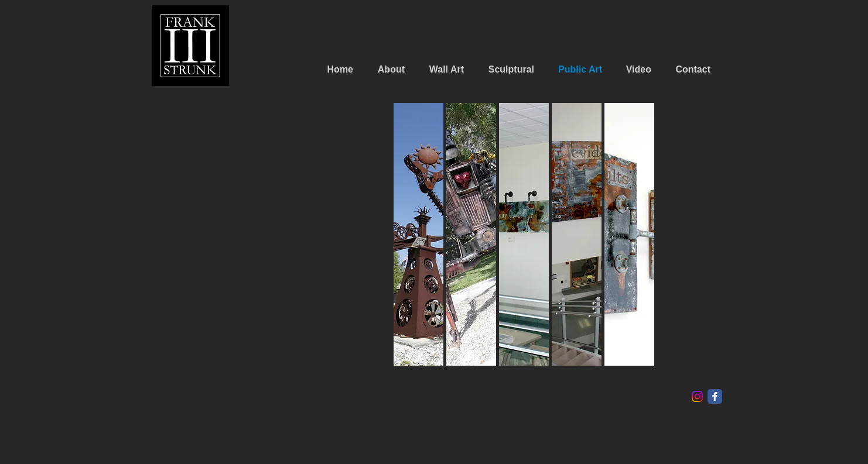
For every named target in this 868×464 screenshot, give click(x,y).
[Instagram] (697, 396)
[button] (471, 234)
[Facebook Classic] (715, 396)
